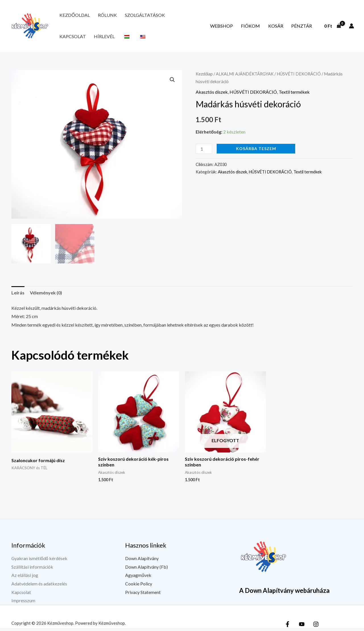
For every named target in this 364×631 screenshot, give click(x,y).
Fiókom (262, 28)
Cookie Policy (139, 587)
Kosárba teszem (256, 152)
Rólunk (100, 16)
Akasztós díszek (212, 96)
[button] (172, 84)
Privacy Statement (143, 595)
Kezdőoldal (72, 16)
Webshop (238, 28)
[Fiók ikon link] (351, 28)
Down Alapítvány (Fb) (146, 570)
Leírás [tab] (18, 296)
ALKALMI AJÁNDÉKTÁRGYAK (245, 78)
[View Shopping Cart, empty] (332, 28)
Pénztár (304, 28)
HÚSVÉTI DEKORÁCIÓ (299, 78)
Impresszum (23, 604)
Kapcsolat (170, 16)
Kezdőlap (204, 78)
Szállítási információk (32, 570)
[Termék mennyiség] (204, 153)
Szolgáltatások (133, 16)
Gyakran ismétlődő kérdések (40, 561)
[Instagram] (316, 627)
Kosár (283, 28)
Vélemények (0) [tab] (46, 296)
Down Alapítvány (142, 561)
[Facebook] (288, 627)
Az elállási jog (25, 578)
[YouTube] (302, 627)
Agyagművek (138, 578)
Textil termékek (294, 96)
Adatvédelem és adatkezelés (39, 587)
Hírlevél (197, 16)
